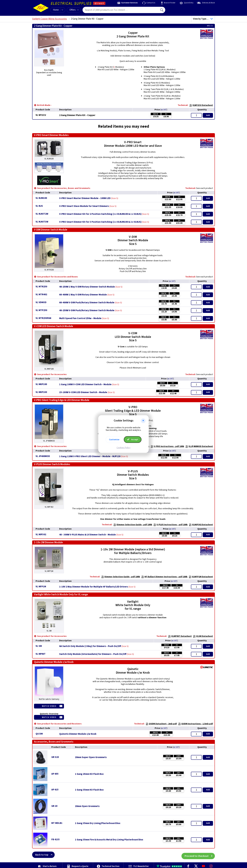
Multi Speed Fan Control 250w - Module (80, 318)
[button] (143, 421)
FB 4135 (55, 840)
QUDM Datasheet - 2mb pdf (161, 724)
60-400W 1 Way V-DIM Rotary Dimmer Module (83, 295)
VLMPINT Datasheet (180, 636)
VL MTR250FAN (43, 318)
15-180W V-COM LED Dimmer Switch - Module (83, 392)
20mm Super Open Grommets (91, 757)
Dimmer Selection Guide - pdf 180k (133, 525)
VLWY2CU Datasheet (201, 105)
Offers (74, 10)
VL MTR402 (41, 295)
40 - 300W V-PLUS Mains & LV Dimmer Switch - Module (88, 535)
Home (56, 10)
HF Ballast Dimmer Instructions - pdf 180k (164, 577)
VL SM (39, 646)
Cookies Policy (123, 448)
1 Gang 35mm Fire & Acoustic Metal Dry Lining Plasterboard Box (109, 840)
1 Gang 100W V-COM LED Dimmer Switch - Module (85, 385)
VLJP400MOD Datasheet (199, 446)
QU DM (39, 734)
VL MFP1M (41, 587)
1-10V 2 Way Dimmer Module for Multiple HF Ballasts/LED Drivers (94, 587)
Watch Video (49, 706)
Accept (133, 440)
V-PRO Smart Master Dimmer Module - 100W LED (85, 198)
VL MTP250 (41, 310)
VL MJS (39, 206)
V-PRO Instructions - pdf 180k (167, 446)
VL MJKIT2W (42, 214)
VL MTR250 (41, 287)
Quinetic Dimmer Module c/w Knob (78, 734)
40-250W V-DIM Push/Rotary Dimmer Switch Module (87, 311)
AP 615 (55, 790)
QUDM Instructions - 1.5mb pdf (196, 724)
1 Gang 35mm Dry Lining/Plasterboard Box (98, 823)
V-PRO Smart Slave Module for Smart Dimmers (84, 206)
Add (208, 115)
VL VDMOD (41, 302)
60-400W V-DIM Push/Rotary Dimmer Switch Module (87, 303)
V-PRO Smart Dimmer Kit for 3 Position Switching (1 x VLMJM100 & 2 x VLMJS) (100, 222)
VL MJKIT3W (42, 222)
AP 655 (55, 774)
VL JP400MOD (43, 456)
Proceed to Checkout (200, 855)
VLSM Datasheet (203, 636)
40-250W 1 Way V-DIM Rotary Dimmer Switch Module (87, 287)
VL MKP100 (41, 384)
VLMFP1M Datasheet (201, 577)
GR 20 (54, 806)
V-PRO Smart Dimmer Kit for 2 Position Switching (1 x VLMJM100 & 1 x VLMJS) (100, 214)
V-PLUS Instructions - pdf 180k (171, 525)
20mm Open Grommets (87, 806)
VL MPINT (41, 654)
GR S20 (55, 757)
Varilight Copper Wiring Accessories (50, 19)
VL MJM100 (41, 198)
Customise (114, 440)
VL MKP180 (41, 392)
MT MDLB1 (57, 823)
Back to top (45, 855)
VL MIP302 (41, 535)
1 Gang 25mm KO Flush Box (89, 774)
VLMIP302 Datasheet (201, 525)
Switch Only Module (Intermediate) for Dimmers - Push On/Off (93, 654)
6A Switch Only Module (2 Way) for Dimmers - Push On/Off (90, 646)
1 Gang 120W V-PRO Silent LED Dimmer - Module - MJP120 (90, 456)
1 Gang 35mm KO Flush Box (89, 790)
